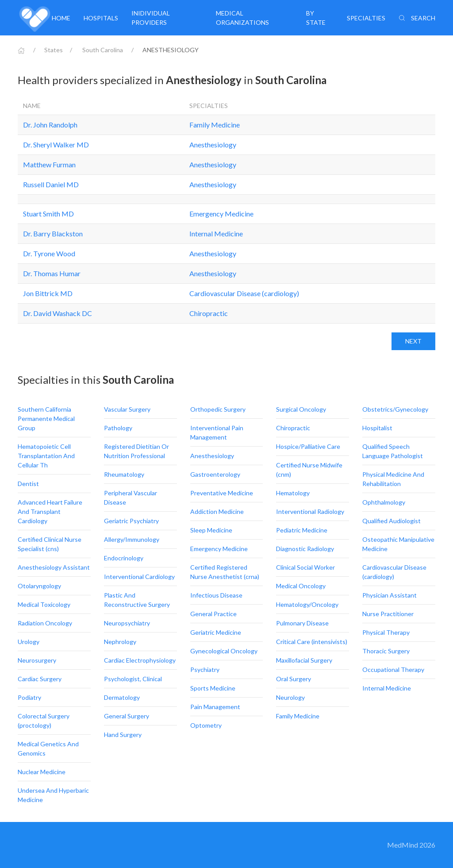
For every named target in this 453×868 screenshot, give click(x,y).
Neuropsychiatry (127, 623)
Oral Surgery (294, 679)
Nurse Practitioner (388, 614)
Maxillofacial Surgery (304, 660)
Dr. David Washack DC (58, 313)
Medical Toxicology (44, 604)
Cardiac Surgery (40, 679)
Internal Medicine (216, 233)
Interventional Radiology (310, 511)
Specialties (366, 18)
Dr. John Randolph (50, 125)
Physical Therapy (386, 632)
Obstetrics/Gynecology (395, 409)
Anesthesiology (213, 145)
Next (413, 341)
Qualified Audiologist (392, 521)
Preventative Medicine (222, 493)
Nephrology (120, 642)
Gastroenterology (215, 474)
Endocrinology (124, 558)
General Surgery (127, 716)
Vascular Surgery (127, 409)
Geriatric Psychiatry (131, 521)
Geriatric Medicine (216, 632)
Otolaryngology (39, 586)
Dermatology (122, 697)
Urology (29, 642)
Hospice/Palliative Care (308, 446)
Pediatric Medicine (302, 530)
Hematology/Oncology (307, 604)
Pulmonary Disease (302, 623)
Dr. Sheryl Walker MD (56, 145)
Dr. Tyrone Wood (49, 253)
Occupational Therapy (393, 669)
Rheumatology (124, 474)
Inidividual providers (151, 18)
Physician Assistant (390, 595)
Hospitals (101, 18)
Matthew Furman (49, 164)
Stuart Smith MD (48, 214)
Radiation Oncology (45, 623)
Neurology (290, 697)
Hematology (293, 493)
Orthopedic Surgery (218, 409)
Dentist (28, 484)
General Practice (213, 614)
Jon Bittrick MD (48, 293)
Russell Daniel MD (51, 184)
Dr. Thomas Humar (52, 273)
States (54, 50)
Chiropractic (209, 313)
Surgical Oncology (301, 409)
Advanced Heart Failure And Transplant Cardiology (50, 511)
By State (316, 18)
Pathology (118, 428)
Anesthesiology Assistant (54, 567)
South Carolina (103, 50)
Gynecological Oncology (224, 651)
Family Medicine (215, 125)
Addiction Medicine (217, 511)
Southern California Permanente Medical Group (46, 419)
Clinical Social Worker (305, 567)
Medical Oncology (301, 586)
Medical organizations (242, 18)
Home (61, 18)
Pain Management (215, 707)
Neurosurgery (37, 660)
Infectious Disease (216, 595)
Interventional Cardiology (139, 577)
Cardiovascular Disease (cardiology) (244, 293)
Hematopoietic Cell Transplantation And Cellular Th (46, 456)
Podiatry (29, 697)
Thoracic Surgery (386, 651)
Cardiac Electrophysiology (140, 660)
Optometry (206, 725)
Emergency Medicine (221, 214)
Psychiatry (205, 669)
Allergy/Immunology (132, 539)
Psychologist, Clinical (133, 679)
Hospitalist (377, 428)
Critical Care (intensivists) (312, 642)
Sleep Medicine (211, 530)
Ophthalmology (384, 502)
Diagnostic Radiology (305, 549)
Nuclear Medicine (42, 772)
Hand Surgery (123, 735)
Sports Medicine (213, 688)
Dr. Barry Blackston (53, 233)
